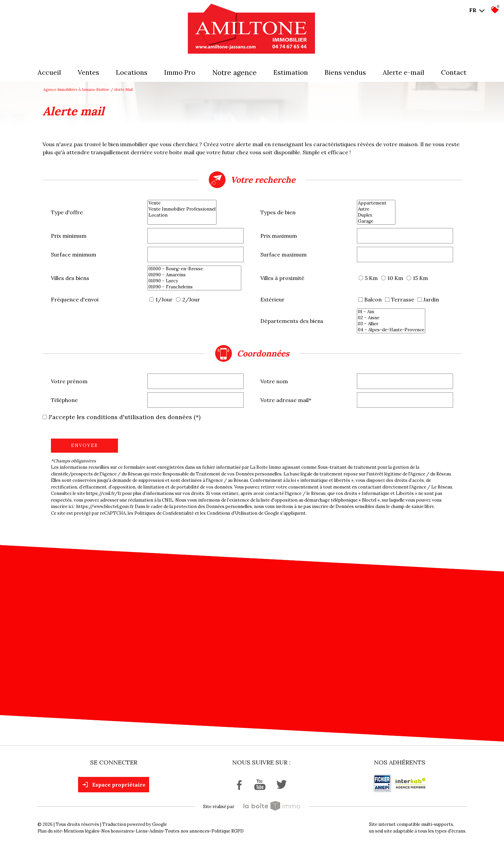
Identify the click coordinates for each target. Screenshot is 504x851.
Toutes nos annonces (187, 831)
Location (182, 215)
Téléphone (64, 400)
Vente (182, 203)
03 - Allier (391, 324)
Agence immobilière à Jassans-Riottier (76, 90)
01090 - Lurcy (194, 281)
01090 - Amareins (194, 275)
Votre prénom (69, 381)
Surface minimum (74, 254)
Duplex (376, 215)
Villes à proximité (282, 278)
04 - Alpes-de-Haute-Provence (391, 330)
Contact (454, 72)
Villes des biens (70, 278)
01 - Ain (391, 312)
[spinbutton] (196, 236)
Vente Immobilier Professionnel (182, 209)
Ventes (88, 72)
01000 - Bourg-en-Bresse (194, 269)
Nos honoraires (117, 831)
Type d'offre (67, 212)
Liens (142, 831)
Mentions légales (81, 831)
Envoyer (84, 445)
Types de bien (278, 212)
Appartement (376, 203)
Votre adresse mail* (286, 400)
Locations (132, 72)
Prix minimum (69, 236)
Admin (156, 831)
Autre (376, 209)
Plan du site (50, 831)
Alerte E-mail (403, 72)
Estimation (291, 72)
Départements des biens (292, 321)
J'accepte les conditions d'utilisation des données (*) (124, 417)
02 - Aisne (391, 318)
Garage (376, 221)
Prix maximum (279, 236)
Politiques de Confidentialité (164, 513)
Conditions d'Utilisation (232, 513)
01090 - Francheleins (194, 287)
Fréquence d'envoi (75, 299)
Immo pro (180, 72)
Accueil (49, 72)
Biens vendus (345, 72)
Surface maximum (283, 254)
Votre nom (274, 381)
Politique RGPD (228, 831)
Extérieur (272, 299)
